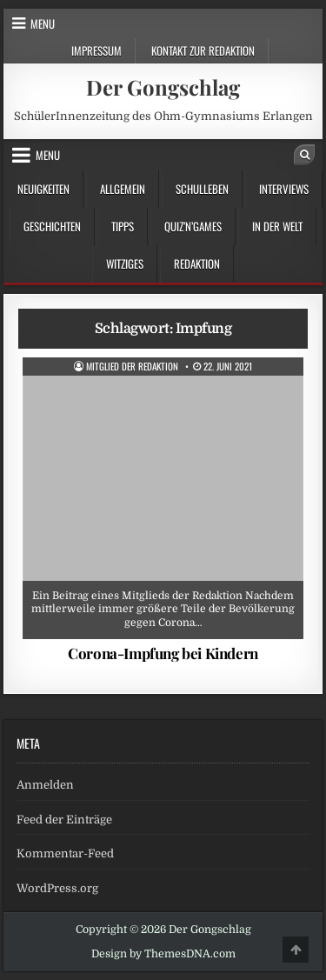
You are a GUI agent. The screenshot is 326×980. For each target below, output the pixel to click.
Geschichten (52, 226)
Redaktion (197, 263)
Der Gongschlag (163, 87)
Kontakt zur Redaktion (203, 50)
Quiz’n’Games (193, 226)
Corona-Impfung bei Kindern (163, 653)
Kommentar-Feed (65, 853)
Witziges (125, 263)
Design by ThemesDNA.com (163, 954)
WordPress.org (57, 888)
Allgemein (123, 189)
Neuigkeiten (43, 189)
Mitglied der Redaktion (132, 367)
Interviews (284, 189)
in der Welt (277, 226)
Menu (43, 23)
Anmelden (45, 785)
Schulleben (202, 189)
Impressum (96, 50)
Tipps (123, 226)
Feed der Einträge (64, 820)
